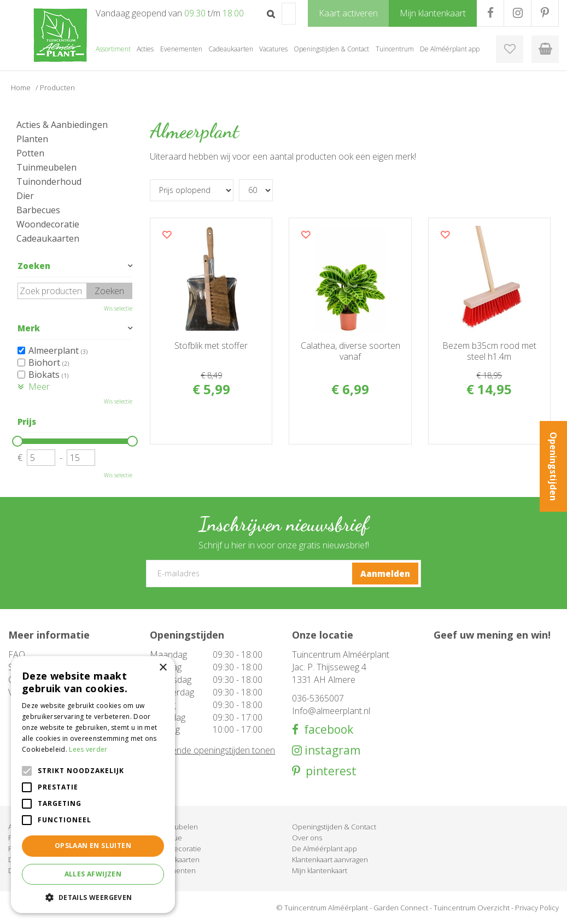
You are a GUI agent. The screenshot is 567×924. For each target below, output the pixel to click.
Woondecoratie (48, 224)
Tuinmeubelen (46, 167)
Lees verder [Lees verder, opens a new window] (88, 749)
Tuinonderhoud (49, 182)
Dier (25, 196)
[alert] (93, 785)
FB (490, 13)
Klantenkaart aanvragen (330, 859)
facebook (326, 730)
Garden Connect (401, 908)
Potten (30, 153)
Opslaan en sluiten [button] (93, 846)
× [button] (163, 668)
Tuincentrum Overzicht (472, 908)
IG (518, 13)
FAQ (17, 654)
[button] (93, 897)
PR (545, 13)
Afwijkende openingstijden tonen (212, 750)
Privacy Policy (537, 908)
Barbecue (166, 838)
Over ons (307, 838)
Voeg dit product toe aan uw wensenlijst (167, 235)
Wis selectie (118, 308)
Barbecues (38, 210)
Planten (32, 139)
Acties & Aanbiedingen (62, 125)
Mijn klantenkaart (320, 870)
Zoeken (34, 266)
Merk (29, 328)
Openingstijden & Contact (334, 827)
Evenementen (173, 870)
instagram (331, 750)
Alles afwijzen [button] (93, 874)
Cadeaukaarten (48, 238)
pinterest (328, 771)
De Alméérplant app (325, 849)
